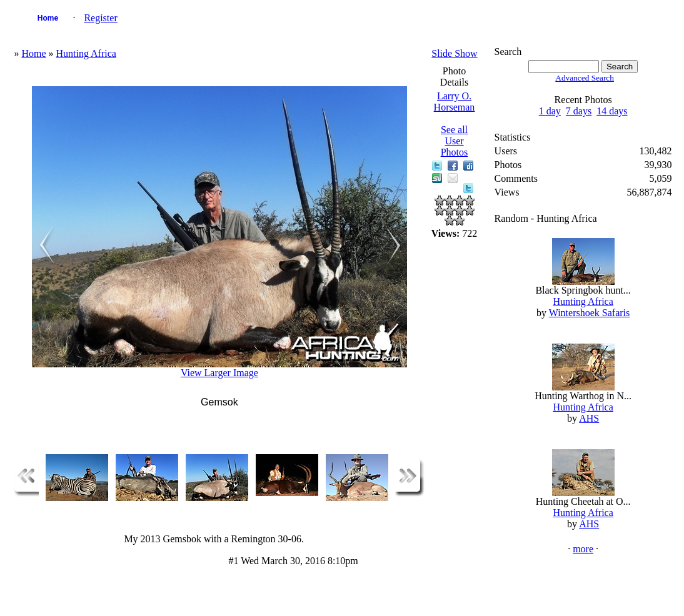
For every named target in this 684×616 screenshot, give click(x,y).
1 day (550, 111)
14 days (612, 111)
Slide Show (454, 53)
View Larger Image (219, 373)
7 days (579, 111)
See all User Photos (455, 141)
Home (48, 18)
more (583, 549)
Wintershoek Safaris (590, 313)
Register (100, 18)
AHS (589, 418)
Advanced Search (585, 78)
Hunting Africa (86, 53)
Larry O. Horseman (455, 102)
